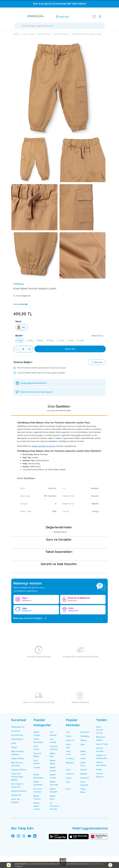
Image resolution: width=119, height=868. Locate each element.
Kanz (68, 770)
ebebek (22, 304)
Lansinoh (70, 774)
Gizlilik (99, 769)
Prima (69, 736)
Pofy (68, 782)
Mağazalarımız (18, 727)
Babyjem (70, 763)
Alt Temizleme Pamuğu (55, 806)
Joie (68, 732)
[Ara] (59, 26)
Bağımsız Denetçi (19, 791)
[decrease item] (17, 349)
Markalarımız (17, 735)
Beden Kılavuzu (98, 336)
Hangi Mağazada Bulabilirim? (34, 383)
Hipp (82, 744)
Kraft (68, 789)
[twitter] (24, 837)
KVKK (14, 743)
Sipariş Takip (102, 744)
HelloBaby (18, 284)
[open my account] (100, 17)
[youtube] (29, 837)
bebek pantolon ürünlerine (44, 446)
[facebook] (13, 837)
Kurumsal (15, 731)
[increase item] (30, 349)
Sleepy (83, 740)
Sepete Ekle (70, 349)
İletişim (14, 747)
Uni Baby (70, 758)
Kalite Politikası (18, 758)
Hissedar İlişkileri (19, 770)
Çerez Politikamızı (97, 864)
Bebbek (84, 774)
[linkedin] (35, 837)
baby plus (85, 732)
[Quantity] (23, 349)
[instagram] (18, 837)
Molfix (83, 758)
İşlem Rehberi (17, 739)
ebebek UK (16, 795)
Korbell (84, 770)
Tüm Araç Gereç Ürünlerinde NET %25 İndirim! (60, 4)
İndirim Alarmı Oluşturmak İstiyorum (37, 392)
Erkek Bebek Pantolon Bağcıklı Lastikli (87, 34)
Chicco (69, 778)
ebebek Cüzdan (62, 17)
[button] (52, 532)
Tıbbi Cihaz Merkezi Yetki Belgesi (17, 777)
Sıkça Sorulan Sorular (100, 730)
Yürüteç (37, 767)
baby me (70, 740)
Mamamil (85, 778)
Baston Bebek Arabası (37, 806)
